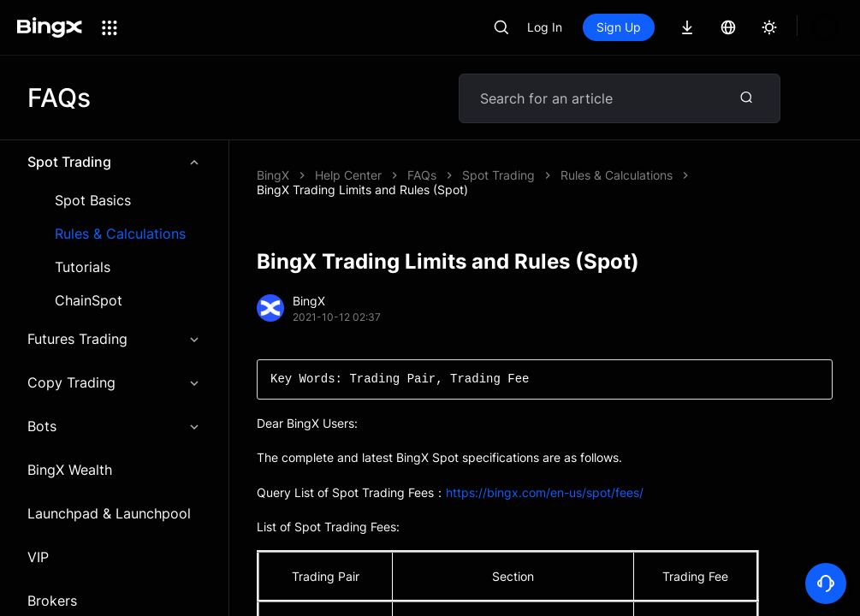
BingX (273, 175)
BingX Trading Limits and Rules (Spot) (513, 175)
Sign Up (619, 27)
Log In (545, 27)
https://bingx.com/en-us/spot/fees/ (545, 478)
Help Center (348, 175)
